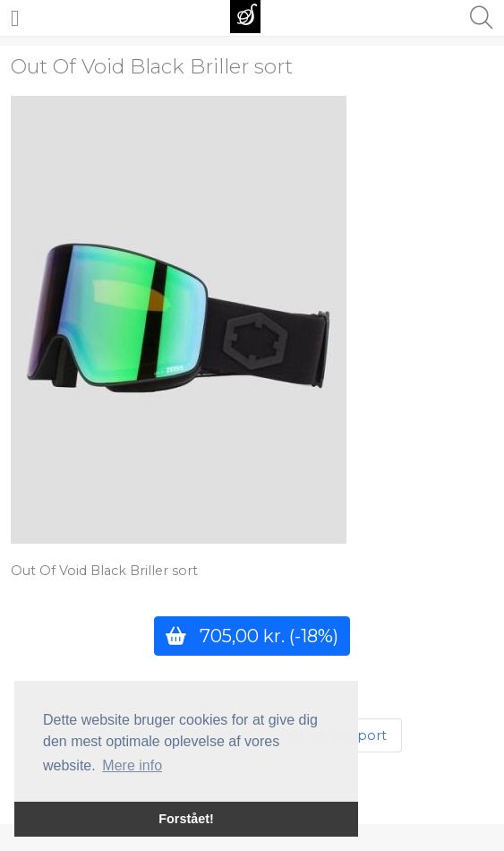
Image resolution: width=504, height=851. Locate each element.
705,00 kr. (252, 636)
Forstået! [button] (186, 819)
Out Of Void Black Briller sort (152, 66)
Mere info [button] (132, 765)
